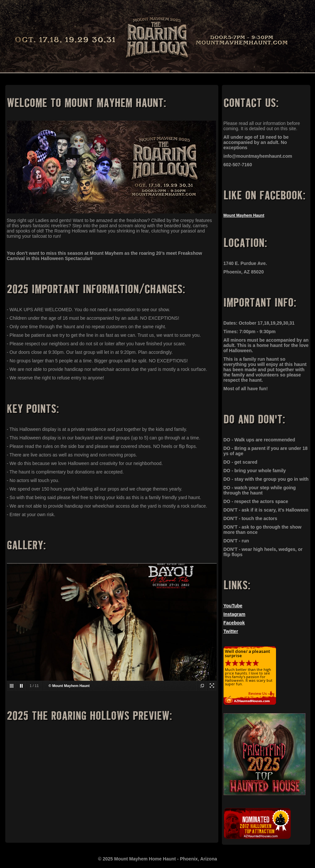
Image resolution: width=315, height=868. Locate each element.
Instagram (235, 614)
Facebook (234, 623)
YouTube (233, 606)
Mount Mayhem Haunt (244, 215)
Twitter (231, 631)
